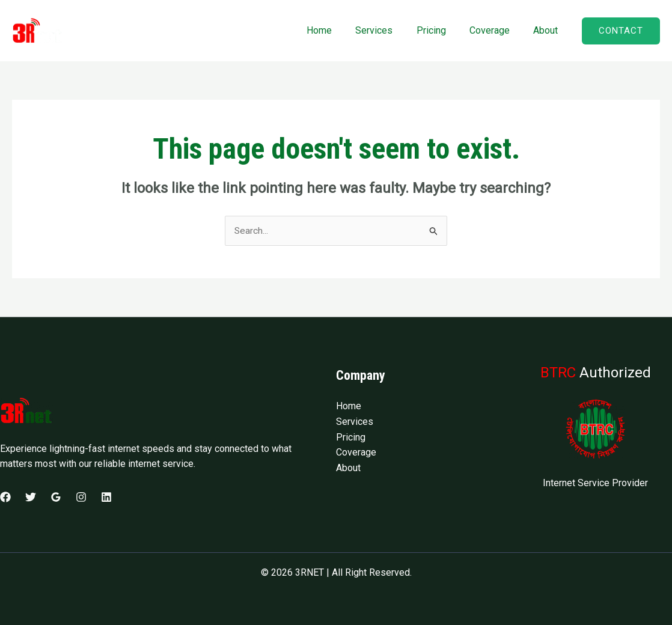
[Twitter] (31, 498)
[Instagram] (81, 498)
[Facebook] (5, 498)
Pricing (442, 30)
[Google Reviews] (56, 498)
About (548, 30)
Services (389, 30)
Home (339, 30)
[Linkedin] (106, 498)
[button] (621, 31)
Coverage (496, 30)
